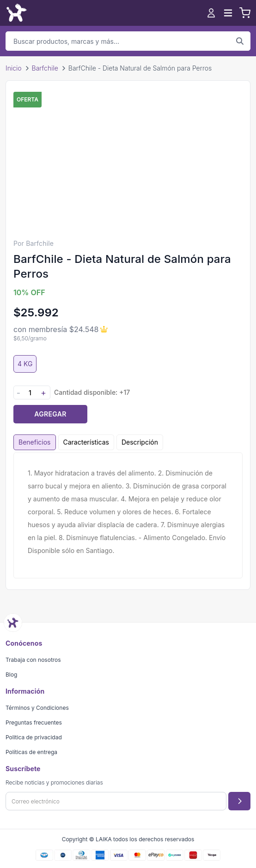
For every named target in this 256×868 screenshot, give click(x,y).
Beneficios (35, 442)
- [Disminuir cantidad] (18, 393)
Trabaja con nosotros (33, 660)
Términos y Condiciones (37, 708)
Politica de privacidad (34, 737)
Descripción (140, 442)
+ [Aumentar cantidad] (43, 393)
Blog (11, 675)
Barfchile (45, 68)
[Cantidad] (30, 393)
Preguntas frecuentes (34, 722)
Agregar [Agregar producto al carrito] (50, 414)
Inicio (14, 68)
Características (86, 442)
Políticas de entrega (31, 752)
